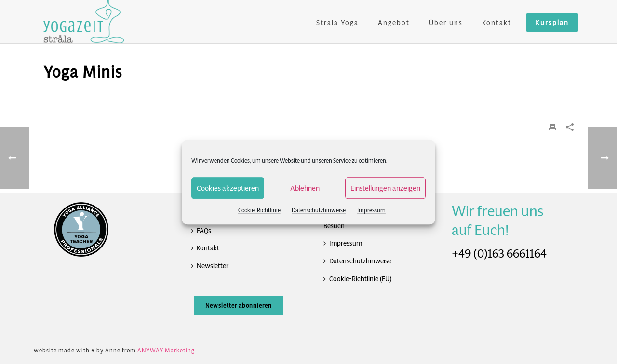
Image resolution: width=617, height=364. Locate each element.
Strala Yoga (337, 23)
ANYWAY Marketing (166, 350)
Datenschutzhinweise (319, 210)
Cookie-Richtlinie (259, 210)
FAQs (201, 231)
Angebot (394, 23)
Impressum (371, 210)
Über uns (446, 23)
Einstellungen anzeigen (385, 188)
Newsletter (210, 266)
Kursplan (552, 23)
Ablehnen (305, 188)
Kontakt (497, 23)
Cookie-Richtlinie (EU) (357, 279)
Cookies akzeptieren (228, 188)
